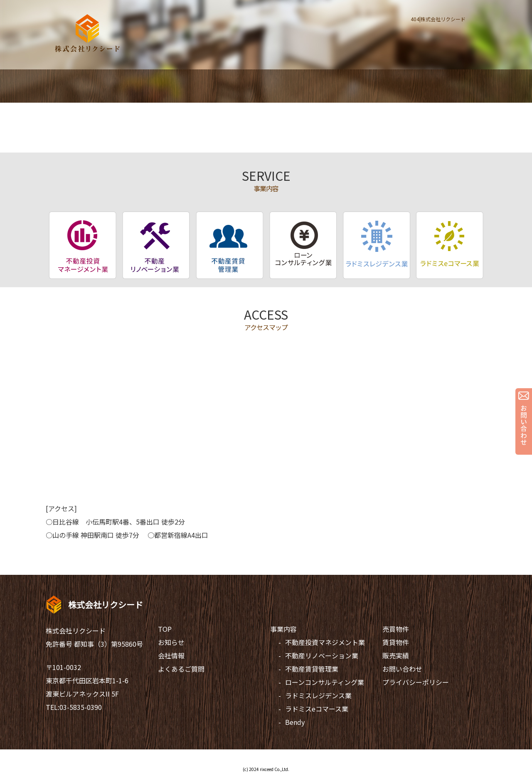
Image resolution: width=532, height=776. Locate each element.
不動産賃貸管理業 (312, 669)
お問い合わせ (402, 669)
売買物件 (396, 629)
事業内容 (283, 629)
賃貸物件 (396, 642)
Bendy (295, 722)
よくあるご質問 (181, 669)
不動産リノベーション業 (322, 655)
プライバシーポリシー (416, 682)
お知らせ (171, 642)
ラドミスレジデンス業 (318, 695)
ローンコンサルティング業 (325, 682)
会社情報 (171, 655)
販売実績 (396, 655)
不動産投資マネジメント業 (325, 642)
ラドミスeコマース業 (317, 709)
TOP (165, 629)
